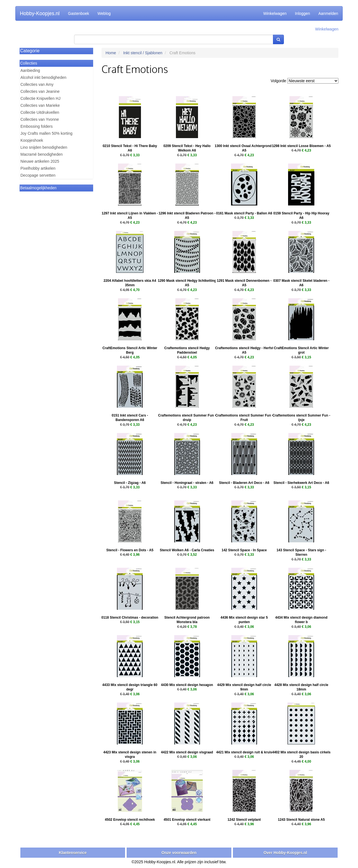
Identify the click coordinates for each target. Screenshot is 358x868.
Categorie (30, 51)
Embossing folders (36, 126)
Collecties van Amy (37, 84)
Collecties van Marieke (40, 105)
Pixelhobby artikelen (38, 168)
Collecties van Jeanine (40, 91)
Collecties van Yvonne (40, 119)
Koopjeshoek (32, 140)
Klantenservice (73, 853)
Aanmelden (328, 13)
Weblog (104, 13)
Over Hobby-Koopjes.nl (285, 853)
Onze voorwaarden (179, 853)
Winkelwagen (275, 13)
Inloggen (302, 13)
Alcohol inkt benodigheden (43, 77)
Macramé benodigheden (42, 154)
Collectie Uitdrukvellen (40, 112)
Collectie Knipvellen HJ (40, 98)
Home (111, 53)
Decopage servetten (38, 175)
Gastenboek (79, 13)
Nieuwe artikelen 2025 (40, 161)
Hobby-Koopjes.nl (40, 13)
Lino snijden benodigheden (44, 147)
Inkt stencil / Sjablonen (143, 53)
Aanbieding (30, 70)
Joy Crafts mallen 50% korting (46, 133)
